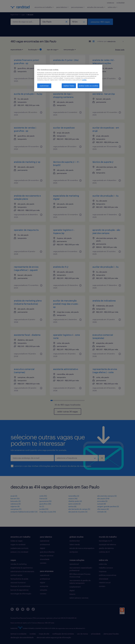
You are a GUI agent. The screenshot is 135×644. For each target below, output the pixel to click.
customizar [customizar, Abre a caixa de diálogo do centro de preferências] (44, 86)
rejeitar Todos (69, 86)
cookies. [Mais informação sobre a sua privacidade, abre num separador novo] (84, 80)
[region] (68, 78)
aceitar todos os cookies (88, 86)
